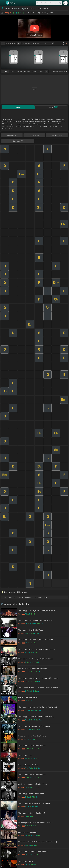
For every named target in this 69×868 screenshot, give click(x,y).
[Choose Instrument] (47, 71)
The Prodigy (19, 8)
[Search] (60, 3)
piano (12, 71)
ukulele (20, 71)
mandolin (27, 71)
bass (42, 71)
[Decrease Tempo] (3, 43)
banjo (34, 71)
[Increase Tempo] (19, 43)
